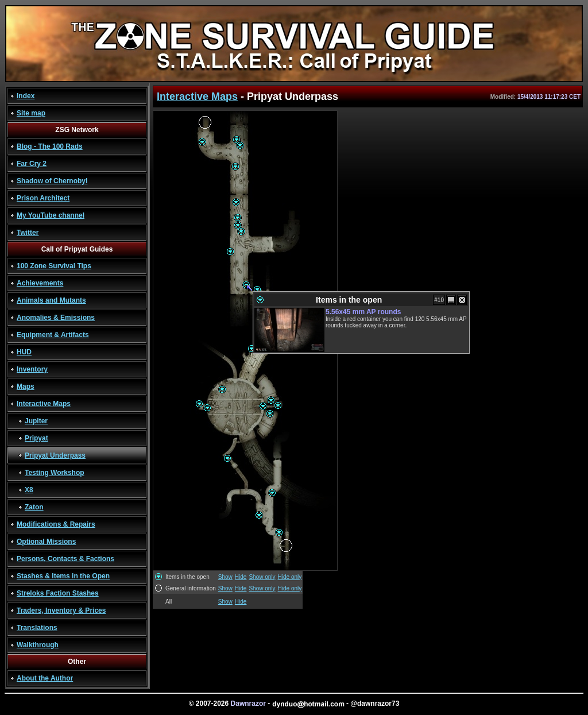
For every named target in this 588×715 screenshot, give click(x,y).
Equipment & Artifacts (53, 335)
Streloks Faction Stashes (58, 593)
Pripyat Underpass (55, 455)
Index (26, 96)
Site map (31, 113)
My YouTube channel (51, 215)
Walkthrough (38, 645)
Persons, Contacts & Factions (65, 559)
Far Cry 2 (32, 164)
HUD (24, 352)
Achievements (40, 283)
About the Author (45, 678)
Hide (241, 577)
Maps (26, 387)
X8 (29, 490)
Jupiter (36, 421)
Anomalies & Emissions (56, 318)
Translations (37, 628)
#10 (439, 300)
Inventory (32, 369)
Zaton (34, 507)
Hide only (290, 577)
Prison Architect (43, 198)
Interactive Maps (44, 404)
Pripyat (36, 438)
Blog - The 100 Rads (50, 146)
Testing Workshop (55, 473)
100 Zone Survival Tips (54, 266)
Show (225, 577)
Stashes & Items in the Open (63, 576)
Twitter (28, 233)
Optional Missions (46, 542)
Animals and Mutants (51, 300)
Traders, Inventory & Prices (61, 610)
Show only (262, 577)
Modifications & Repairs (56, 524)
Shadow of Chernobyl (52, 181)
